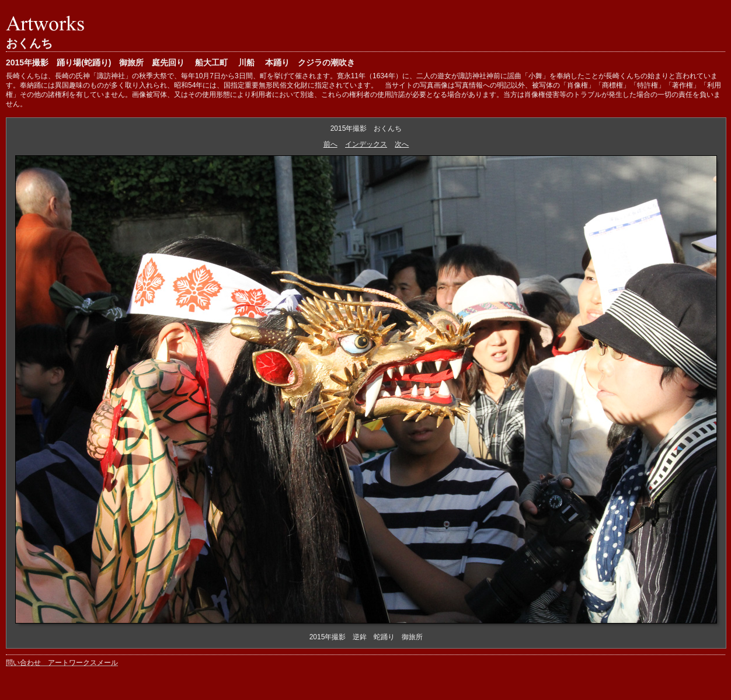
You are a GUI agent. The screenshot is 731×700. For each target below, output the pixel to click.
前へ (330, 144)
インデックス (366, 144)
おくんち (29, 43)
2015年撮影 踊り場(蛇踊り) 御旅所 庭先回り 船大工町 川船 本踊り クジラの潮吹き (180, 62)
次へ (402, 144)
